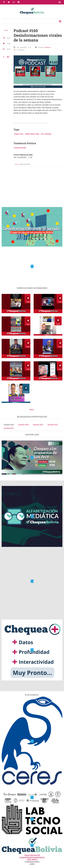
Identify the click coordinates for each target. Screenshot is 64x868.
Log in (16, 164)
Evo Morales (47, 134)
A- (4, 57)
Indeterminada (20, 148)
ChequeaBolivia (17, 123)
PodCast (48, 47)
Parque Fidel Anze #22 (32, 855)
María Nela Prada (33, 134)
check (6, 30)
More (32, 410)
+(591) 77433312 (32, 860)
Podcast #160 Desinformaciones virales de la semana (35, 123)
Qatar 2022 (19, 134)
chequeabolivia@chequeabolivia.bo (32, 857)
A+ (8, 57)
